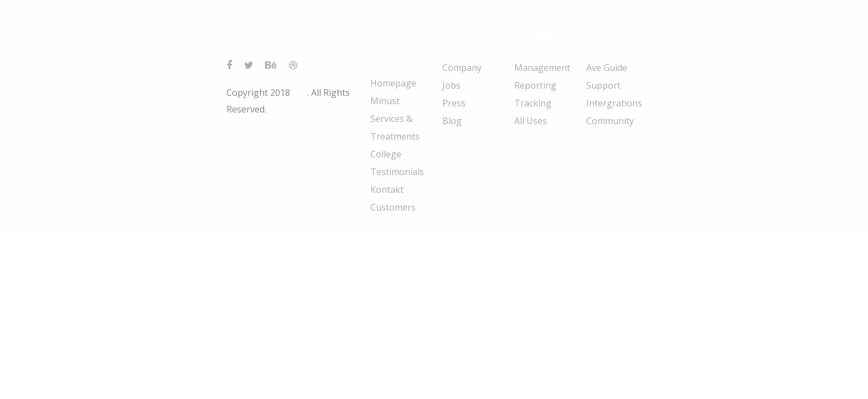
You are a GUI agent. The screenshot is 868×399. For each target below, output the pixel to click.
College (386, 154)
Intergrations (614, 103)
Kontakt (387, 190)
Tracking (533, 103)
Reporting (535, 85)
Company (462, 68)
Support (603, 85)
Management (542, 68)
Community (610, 121)
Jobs (451, 85)
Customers (393, 207)
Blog (452, 121)
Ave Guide (607, 68)
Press (454, 103)
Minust (385, 101)
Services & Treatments (395, 127)
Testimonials (397, 172)
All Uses (531, 121)
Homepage (393, 83)
